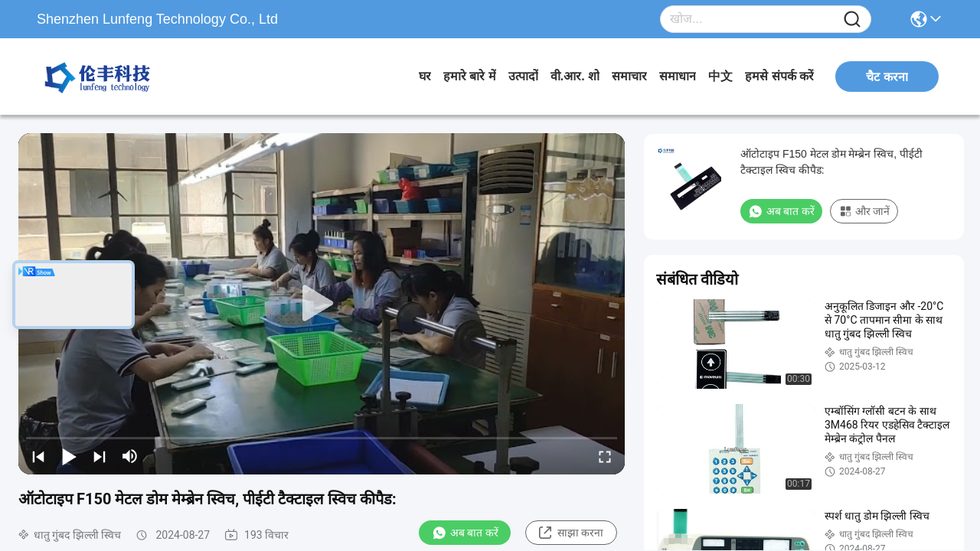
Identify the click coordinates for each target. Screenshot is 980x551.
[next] (100, 456)
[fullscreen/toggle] (605, 456)
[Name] (852, 20)
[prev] (38, 456)
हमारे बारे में (470, 76)
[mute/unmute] (130, 456)
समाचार (629, 76)
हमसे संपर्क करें (779, 76)
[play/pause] (69, 456)
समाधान (678, 76)
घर (425, 76)
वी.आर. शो (575, 76)
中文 (720, 76)
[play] (322, 304)
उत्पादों (523, 76)
